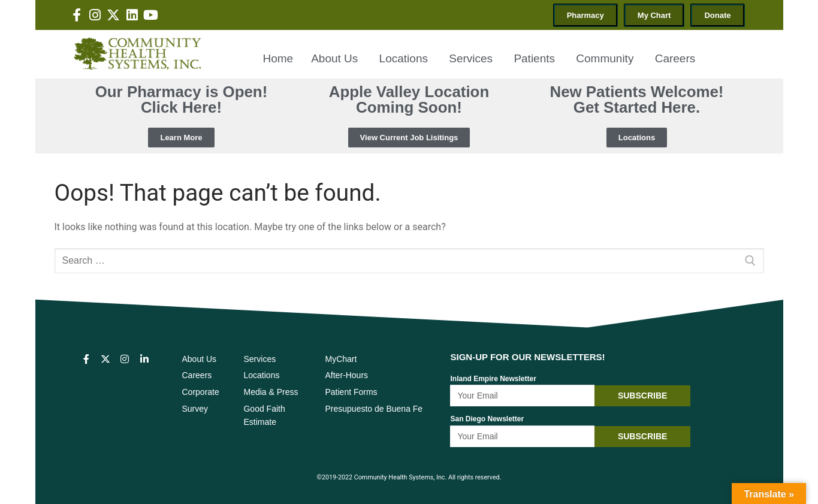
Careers (675, 58)
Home (278, 58)
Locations (405, 58)
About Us (336, 58)
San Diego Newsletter (487, 419)
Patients (536, 58)
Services (472, 58)
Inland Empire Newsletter (493, 379)
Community (606, 58)
